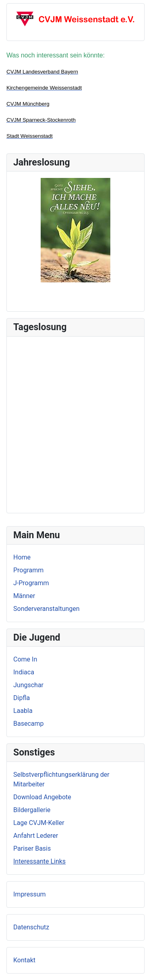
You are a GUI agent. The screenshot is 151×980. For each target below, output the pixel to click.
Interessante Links (39, 861)
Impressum (30, 894)
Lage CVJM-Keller (39, 823)
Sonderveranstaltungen (47, 609)
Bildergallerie (32, 810)
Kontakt (24, 960)
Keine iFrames (75, 423)
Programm (28, 570)
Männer (24, 596)
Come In (25, 659)
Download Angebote (42, 797)
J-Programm (31, 583)
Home (22, 557)
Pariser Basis (32, 848)
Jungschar (28, 685)
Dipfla (22, 698)
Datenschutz (31, 927)
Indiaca (24, 672)
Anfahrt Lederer (36, 836)
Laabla (23, 711)
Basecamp (29, 724)
